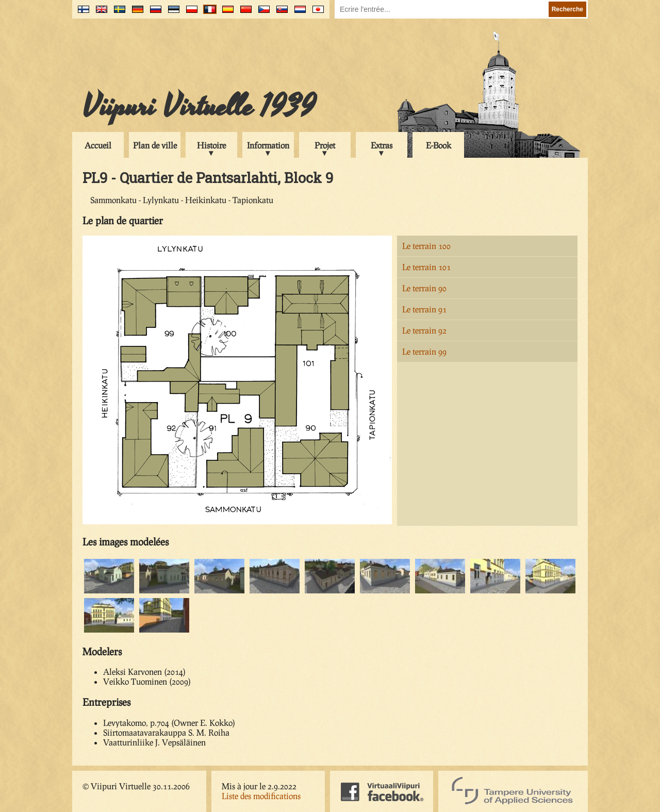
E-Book (439, 145)
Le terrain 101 (426, 267)
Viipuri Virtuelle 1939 (199, 107)
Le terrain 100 (426, 246)
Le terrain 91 (424, 309)
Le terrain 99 (424, 351)
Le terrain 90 (424, 288)
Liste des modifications (261, 796)
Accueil (98, 145)
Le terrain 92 (424, 330)
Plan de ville (155, 145)
